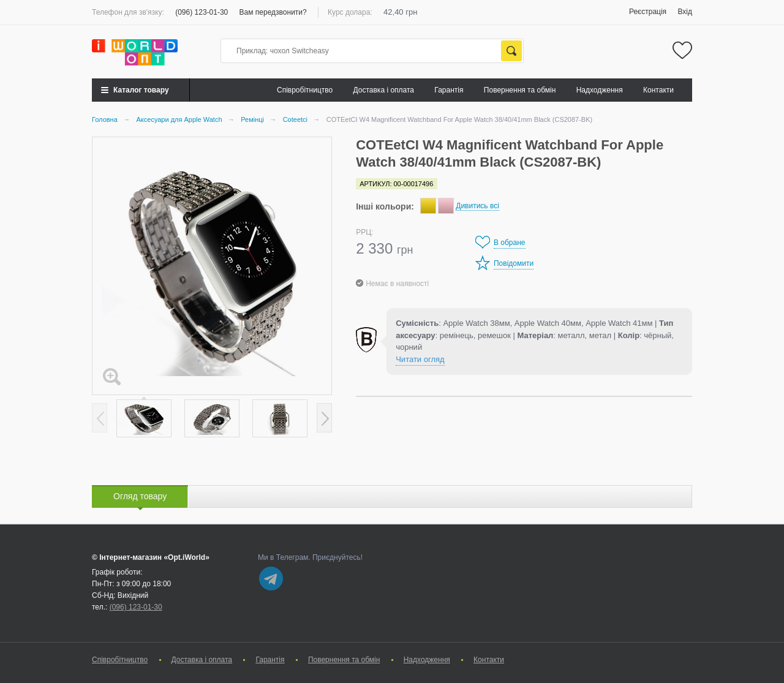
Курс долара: (350, 12)
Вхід (685, 12)
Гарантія (449, 90)
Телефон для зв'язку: (128, 12)
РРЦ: (364, 232)
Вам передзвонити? (273, 12)
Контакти (658, 90)
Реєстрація (648, 12)
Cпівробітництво (305, 90)
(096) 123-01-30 (202, 12)
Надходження (600, 90)
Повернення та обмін (520, 90)
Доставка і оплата (384, 90)
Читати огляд (420, 359)
